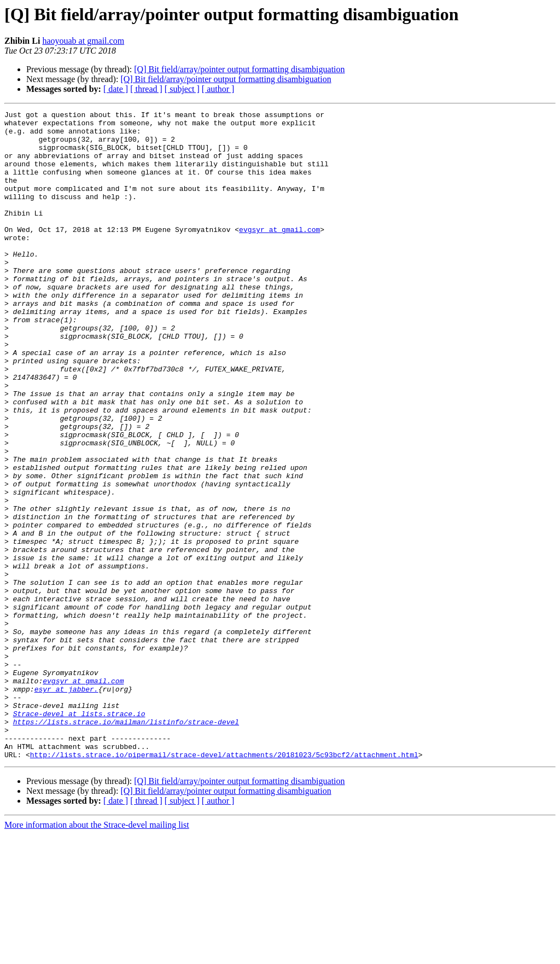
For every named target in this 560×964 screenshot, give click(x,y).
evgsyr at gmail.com (279, 254)
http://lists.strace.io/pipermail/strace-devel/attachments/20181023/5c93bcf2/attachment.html (224, 884)
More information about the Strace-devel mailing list (97, 954)
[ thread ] (146, 89)
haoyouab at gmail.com (83, 41)
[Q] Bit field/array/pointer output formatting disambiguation (239, 69)
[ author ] (218, 89)
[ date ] (116, 89)
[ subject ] (182, 89)
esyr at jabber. (66, 805)
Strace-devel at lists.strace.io (79, 835)
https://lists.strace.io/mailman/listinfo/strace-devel (126, 845)
